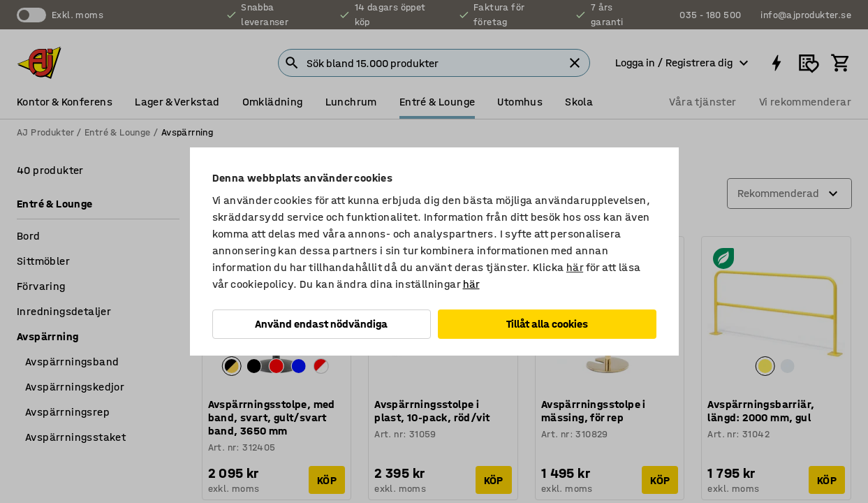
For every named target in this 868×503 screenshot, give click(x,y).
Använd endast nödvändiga (321, 324)
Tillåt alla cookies (547, 324)
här (575, 267)
